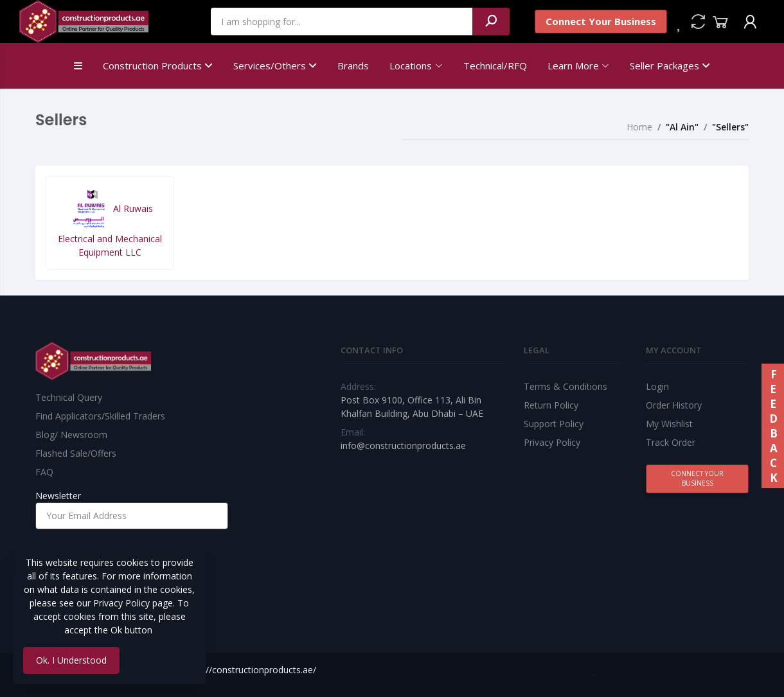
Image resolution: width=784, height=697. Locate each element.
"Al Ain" (682, 127)
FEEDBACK (773, 426)
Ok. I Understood (71, 660)
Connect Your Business (601, 21)
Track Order (671, 442)
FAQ (44, 472)
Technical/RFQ (495, 66)
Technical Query (69, 397)
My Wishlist (669, 424)
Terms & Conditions (566, 386)
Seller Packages (670, 66)
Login (657, 386)
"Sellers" (730, 127)
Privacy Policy (552, 442)
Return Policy (551, 405)
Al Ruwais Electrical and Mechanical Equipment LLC (110, 223)
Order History (674, 405)
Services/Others (275, 66)
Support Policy (554, 424)
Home (639, 127)
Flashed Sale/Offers (76, 453)
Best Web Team (593, 675)
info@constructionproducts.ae (403, 446)
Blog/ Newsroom (71, 435)
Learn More (573, 66)
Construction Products (158, 66)
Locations (411, 66)
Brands (353, 66)
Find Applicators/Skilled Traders (100, 416)
